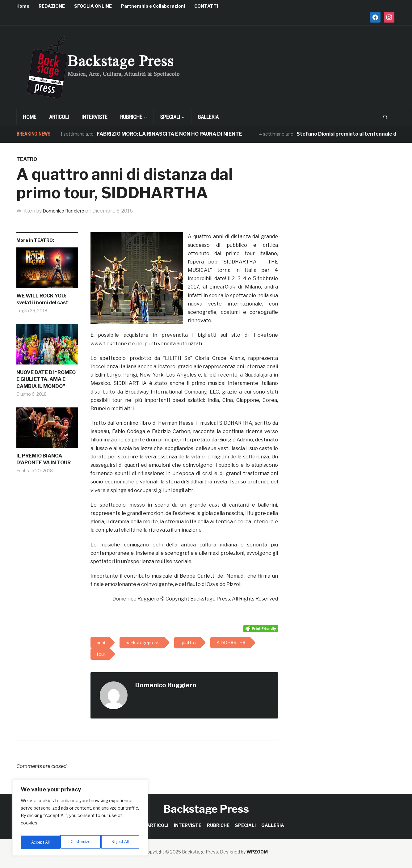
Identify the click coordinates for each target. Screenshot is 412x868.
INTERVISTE (95, 117)
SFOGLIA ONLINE (93, 6)
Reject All (81, 842)
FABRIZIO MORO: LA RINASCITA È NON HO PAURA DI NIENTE (169, 134)
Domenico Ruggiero (66, 211)
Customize (41, 842)
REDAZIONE (52, 6)
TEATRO (27, 159)
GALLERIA (208, 117)
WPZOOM (257, 852)
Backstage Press (206, 809)
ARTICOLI (59, 117)
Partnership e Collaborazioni (153, 6)
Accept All (121, 842)
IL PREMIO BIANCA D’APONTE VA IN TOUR (44, 459)
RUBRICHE (131, 117)
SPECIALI (170, 117)
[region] (80, 820)
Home (23, 6)
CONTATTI (206, 6)
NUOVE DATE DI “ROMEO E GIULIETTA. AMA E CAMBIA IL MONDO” (46, 379)
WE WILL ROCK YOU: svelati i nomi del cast (42, 299)
